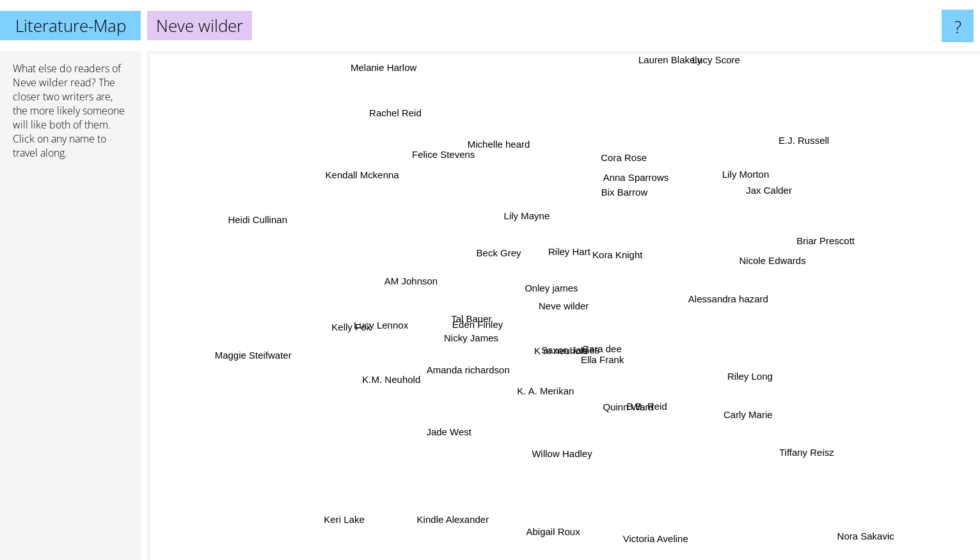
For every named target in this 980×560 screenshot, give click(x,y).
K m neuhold (546, 374)
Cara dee (626, 358)
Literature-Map (71, 26)
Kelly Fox (359, 333)
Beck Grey (500, 260)
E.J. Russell (807, 144)
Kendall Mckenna (365, 186)
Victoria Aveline (654, 526)
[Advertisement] (70, 365)
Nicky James (460, 330)
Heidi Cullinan (272, 222)
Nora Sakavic (849, 522)
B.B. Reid (641, 398)
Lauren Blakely (665, 69)
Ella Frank (621, 376)
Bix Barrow (637, 203)
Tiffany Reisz (790, 438)
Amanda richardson (484, 367)
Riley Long (730, 371)
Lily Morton (760, 167)
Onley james (554, 269)
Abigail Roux (550, 523)
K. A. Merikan (559, 393)
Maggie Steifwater (279, 349)
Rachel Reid (388, 110)
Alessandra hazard (755, 298)
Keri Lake (348, 511)
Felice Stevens (452, 167)
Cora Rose (622, 168)
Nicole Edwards (762, 244)
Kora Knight (636, 253)
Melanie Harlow (389, 82)
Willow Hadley (560, 435)
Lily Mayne (545, 196)
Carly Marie (723, 409)
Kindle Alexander (458, 502)
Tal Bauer (439, 308)
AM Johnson (426, 290)
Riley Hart (572, 245)
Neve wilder (40, 82)
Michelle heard (509, 145)
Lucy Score (704, 69)
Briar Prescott (810, 246)
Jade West (448, 431)
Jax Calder (756, 198)
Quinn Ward (627, 409)
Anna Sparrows (623, 181)
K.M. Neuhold (394, 388)
